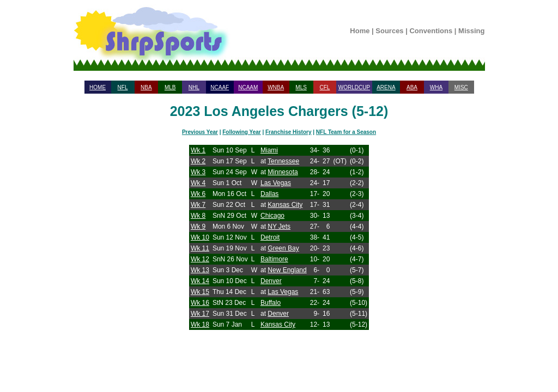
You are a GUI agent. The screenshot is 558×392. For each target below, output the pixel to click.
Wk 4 (198, 183)
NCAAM (248, 87)
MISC (461, 87)
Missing (471, 31)
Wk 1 (198, 150)
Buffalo (271, 303)
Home (360, 31)
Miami (269, 150)
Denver (271, 281)
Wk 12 (200, 259)
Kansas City (285, 205)
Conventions (431, 31)
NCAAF (220, 87)
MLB (170, 87)
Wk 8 (198, 216)
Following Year (241, 132)
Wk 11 (200, 248)
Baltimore (274, 259)
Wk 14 (200, 281)
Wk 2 (198, 161)
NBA (146, 87)
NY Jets (279, 226)
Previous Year (200, 132)
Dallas (269, 194)
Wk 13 (200, 270)
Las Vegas (276, 183)
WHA (436, 87)
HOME (98, 87)
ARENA (386, 87)
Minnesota (283, 172)
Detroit (270, 237)
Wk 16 (200, 303)
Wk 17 (200, 314)
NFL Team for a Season (346, 132)
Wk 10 (200, 237)
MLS (301, 87)
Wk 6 (198, 194)
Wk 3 (198, 172)
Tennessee (283, 161)
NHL (194, 87)
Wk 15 (200, 292)
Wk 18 (200, 324)
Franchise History (288, 132)
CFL (325, 87)
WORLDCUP (354, 87)
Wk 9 (198, 226)
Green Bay (283, 248)
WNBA (276, 87)
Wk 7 (198, 205)
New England (287, 270)
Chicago (272, 216)
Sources (389, 31)
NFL (123, 87)
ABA (412, 87)
